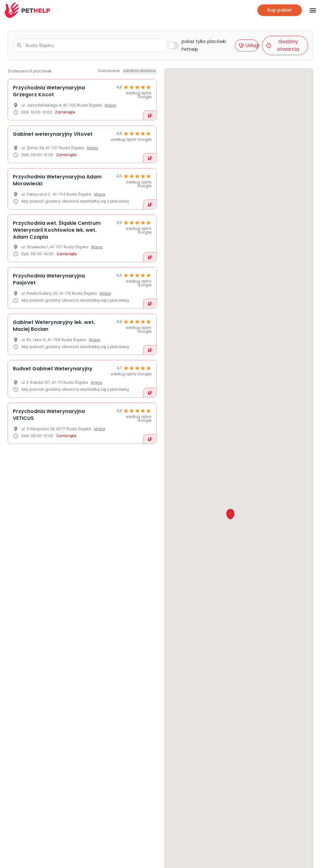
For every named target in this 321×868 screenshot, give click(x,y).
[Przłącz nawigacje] (309, 10)
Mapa (110, 105)
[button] (231, 515)
